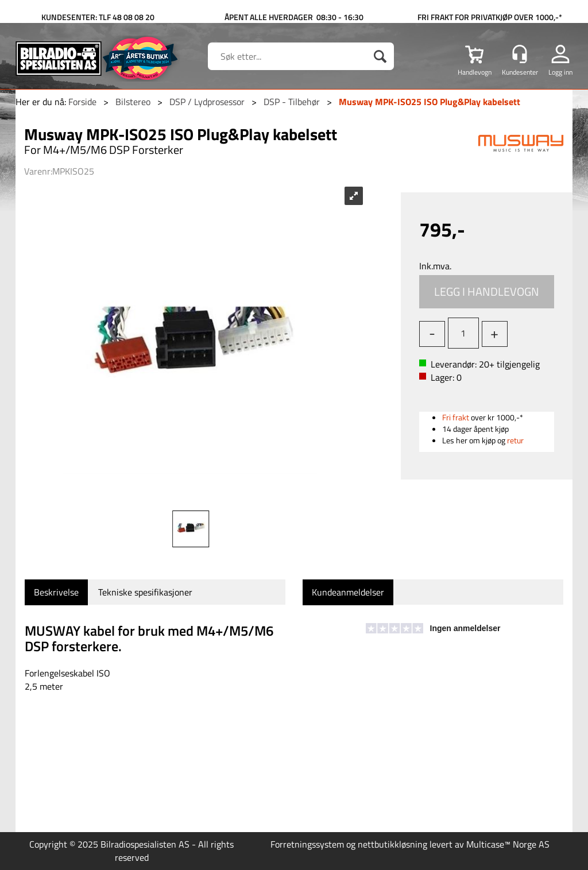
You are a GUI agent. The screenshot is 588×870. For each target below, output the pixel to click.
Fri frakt (456, 417)
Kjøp (487, 292)
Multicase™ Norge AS (508, 844)
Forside (82, 102)
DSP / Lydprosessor (207, 102)
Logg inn (560, 72)
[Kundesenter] (520, 54)
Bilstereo (133, 102)
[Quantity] (463, 333)
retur (515, 440)
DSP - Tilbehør (292, 102)
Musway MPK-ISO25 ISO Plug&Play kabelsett (430, 102)
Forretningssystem (307, 844)
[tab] (56, 592)
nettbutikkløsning (392, 844)
